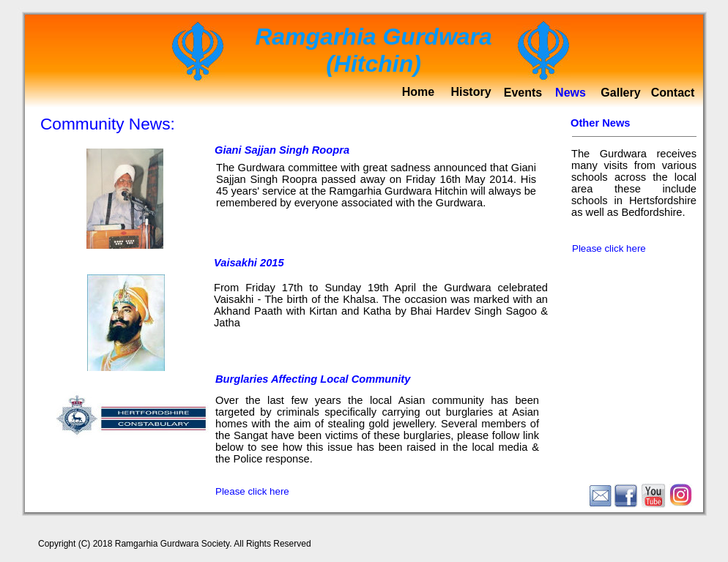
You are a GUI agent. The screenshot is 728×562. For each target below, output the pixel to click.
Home (418, 92)
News (571, 93)
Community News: (108, 124)
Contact (673, 93)
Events (523, 93)
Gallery (620, 93)
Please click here (252, 491)
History (471, 92)
